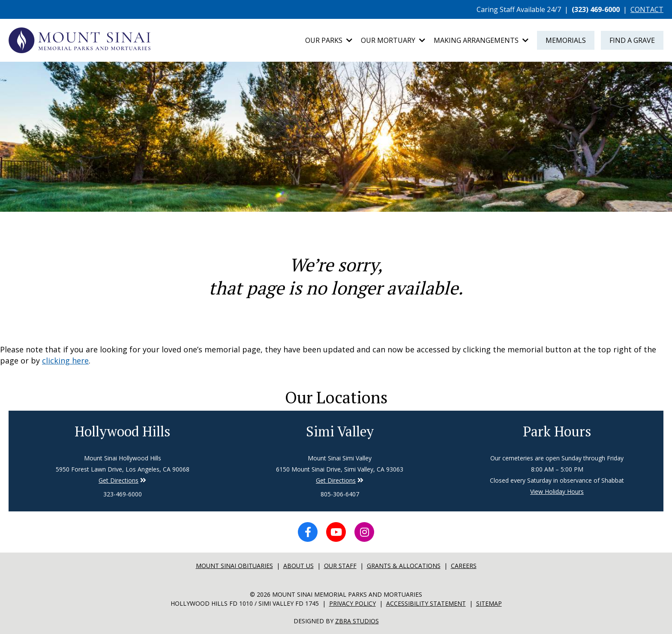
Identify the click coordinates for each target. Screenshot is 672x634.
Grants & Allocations (404, 566)
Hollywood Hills (123, 431)
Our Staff (340, 566)
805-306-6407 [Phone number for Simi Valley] (340, 494)
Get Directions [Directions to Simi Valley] (118, 480)
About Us (298, 566)
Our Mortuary (393, 40)
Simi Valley (340, 431)
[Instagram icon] (364, 532)
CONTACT (647, 9)
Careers (464, 566)
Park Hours (557, 431)
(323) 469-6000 (596, 9)
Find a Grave (632, 40)
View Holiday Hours (557, 491)
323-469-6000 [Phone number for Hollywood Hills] (123, 494)
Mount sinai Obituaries (234, 566)
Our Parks (329, 40)
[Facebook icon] (308, 532)
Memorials (566, 40)
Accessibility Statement (426, 603)
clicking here (65, 361)
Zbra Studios (357, 621)
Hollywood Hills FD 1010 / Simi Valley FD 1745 (245, 603)
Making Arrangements (481, 40)
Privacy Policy (352, 603)
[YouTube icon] (336, 532)
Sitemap (489, 603)
